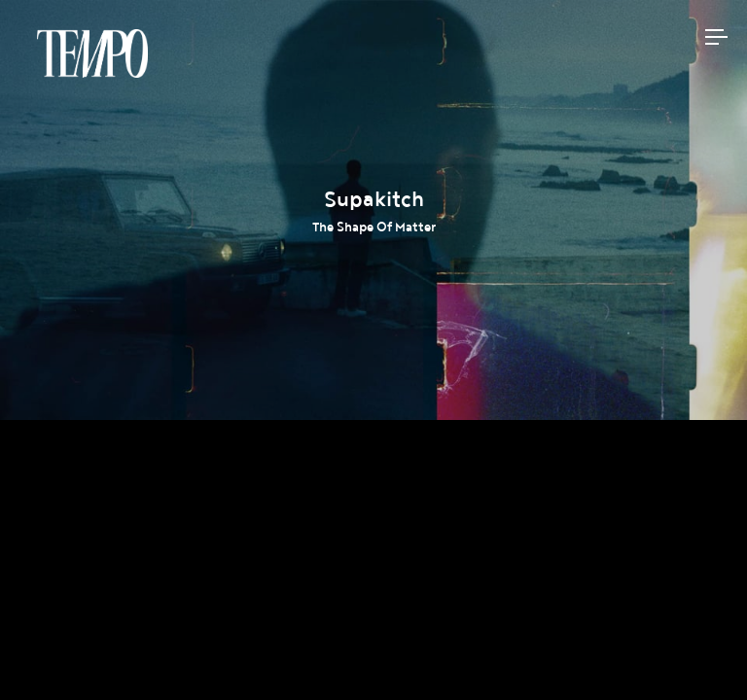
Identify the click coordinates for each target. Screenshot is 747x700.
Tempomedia (92, 53)
